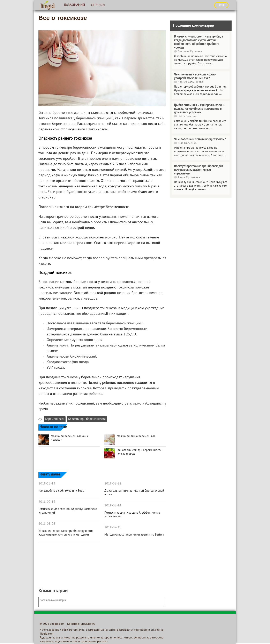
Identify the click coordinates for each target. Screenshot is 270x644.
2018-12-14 (47, 484)
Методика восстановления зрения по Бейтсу (134, 535)
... (213, 64)
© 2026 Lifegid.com (52, 624)
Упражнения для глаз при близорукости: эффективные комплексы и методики (66, 533)
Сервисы (98, 5)
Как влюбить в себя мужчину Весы (61, 491)
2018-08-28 (47, 524)
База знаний (74, 5)
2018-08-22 (113, 484)
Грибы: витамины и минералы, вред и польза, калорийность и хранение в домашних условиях (199, 109)
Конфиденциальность (81, 624)
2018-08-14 (113, 506)
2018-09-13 (47, 502)
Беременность (55, 419)
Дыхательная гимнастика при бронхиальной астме (134, 493)
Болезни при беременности (87, 419)
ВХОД (221, 5)
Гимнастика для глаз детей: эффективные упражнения (132, 515)
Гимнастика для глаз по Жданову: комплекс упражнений (68, 511)
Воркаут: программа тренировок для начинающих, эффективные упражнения (199, 170)
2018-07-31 (113, 528)
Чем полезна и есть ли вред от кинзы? (200, 139)
